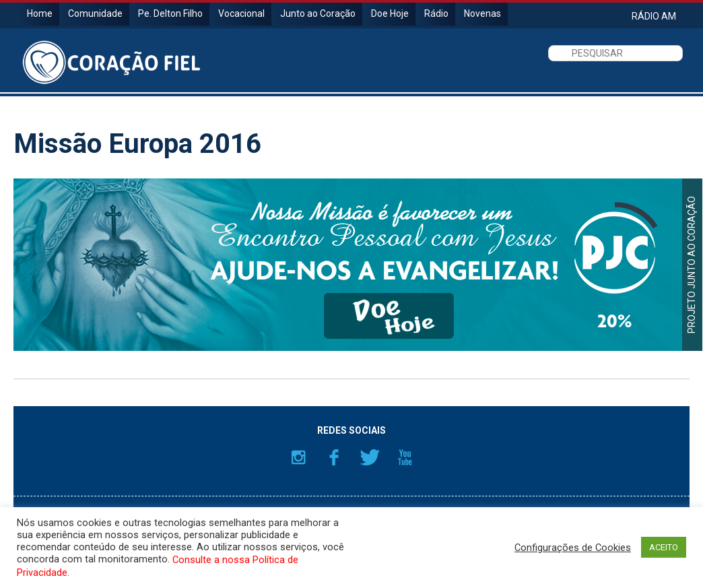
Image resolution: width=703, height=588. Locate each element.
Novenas (482, 13)
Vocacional (241, 13)
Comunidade (95, 13)
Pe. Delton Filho (170, 13)
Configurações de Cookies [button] (573, 548)
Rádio (436, 13)
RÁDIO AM (654, 16)
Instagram (298, 457)
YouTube (405, 457)
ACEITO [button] (664, 547)
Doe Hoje (390, 13)
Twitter (370, 457)
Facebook (334, 457)
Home (40, 13)
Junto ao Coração (318, 13)
